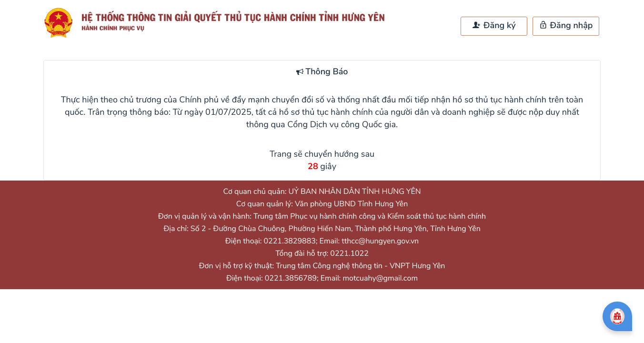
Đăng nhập (566, 26)
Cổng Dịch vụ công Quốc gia (342, 125)
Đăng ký (494, 26)
